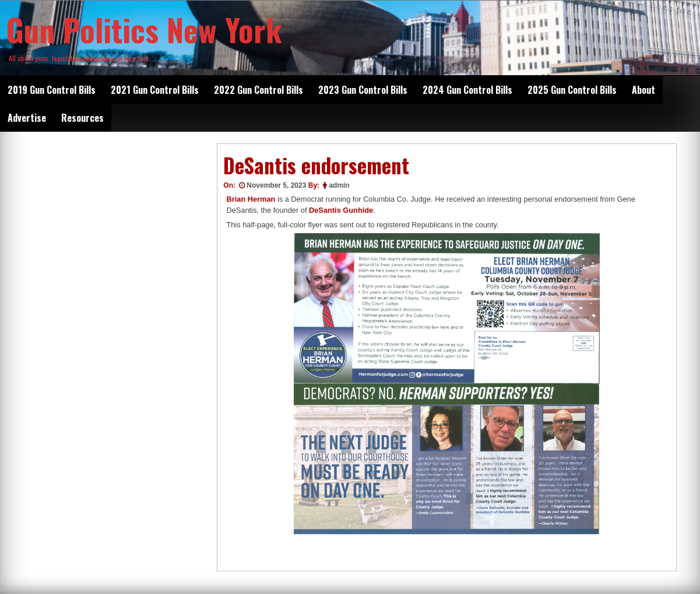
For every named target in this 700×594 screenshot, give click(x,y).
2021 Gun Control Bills (155, 90)
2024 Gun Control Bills (467, 90)
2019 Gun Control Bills (52, 90)
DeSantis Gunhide (341, 210)
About (643, 90)
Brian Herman (251, 199)
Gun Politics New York (144, 29)
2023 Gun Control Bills (363, 90)
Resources (82, 118)
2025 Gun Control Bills (572, 90)
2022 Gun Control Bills (258, 90)
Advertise (27, 118)
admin (339, 185)
